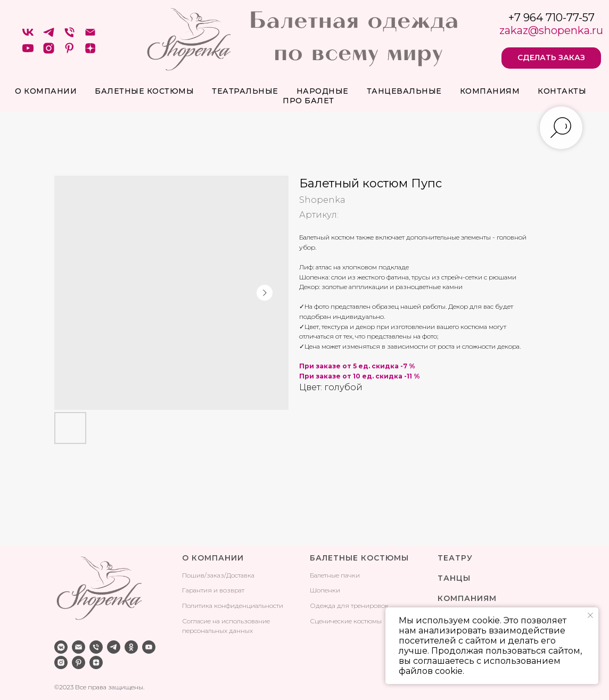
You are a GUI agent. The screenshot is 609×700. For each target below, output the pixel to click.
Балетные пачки (335, 575)
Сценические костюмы (346, 621)
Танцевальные (404, 91)
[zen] (90, 52)
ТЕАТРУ (455, 558)
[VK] (28, 36)
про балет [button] (308, 101)
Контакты (562, 91)
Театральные (245, 91)
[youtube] (28, 52)
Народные (323, 91)
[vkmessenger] (61, 647)
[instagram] (49, 52)
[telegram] (49, 36)
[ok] (131, 647)
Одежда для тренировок (349, 606)
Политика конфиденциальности (233, 606)
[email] (79, 647)
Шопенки (325, 590)
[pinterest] (69, 52)
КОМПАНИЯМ (467, 598)
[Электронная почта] (90, 36)
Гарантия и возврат (213, 590)
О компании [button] (46, 91)
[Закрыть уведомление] (590, 615)
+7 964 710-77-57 (552, 18)
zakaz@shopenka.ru (551, 30)
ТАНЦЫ (454, 578)
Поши (191, 575)
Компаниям (490, 91)
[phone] (96, 647)
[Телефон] (69, 36)
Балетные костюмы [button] (144, 91)
